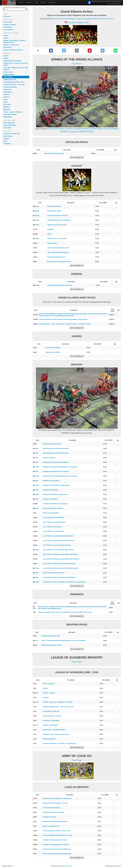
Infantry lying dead (49, 739)
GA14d (37, 568)
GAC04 (37, 220)
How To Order (8, 22)
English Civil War (9, 75)
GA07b (37, 485)
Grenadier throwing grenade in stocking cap (57, 849)
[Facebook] (51, 51)
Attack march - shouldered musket (54, 730)
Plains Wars (7, 104)
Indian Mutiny (8, 92)
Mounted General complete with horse (60, 285)
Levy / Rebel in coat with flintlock (53, 518)
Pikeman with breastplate (51, 513)
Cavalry (6, 38)
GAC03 (37, 216)
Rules (5, 141)
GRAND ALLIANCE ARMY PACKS (96, 129)
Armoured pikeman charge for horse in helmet (58, 835)
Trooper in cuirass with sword (57, 225)
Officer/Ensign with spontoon (52, 444)
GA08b (37, 494)
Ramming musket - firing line (52, 716)
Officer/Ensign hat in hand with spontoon (56, 448)
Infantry (6, 35)
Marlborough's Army (10, 80)
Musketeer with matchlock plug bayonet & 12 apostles (60, 467)
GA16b (37, 582)
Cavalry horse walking (53, 348)
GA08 (37, 490)
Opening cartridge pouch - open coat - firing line (58, 707)
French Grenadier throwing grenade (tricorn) (57, 854)
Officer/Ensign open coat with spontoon (56, 453)
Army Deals (7, 16)
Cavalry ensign (52, 243)
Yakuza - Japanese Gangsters (13, 112)
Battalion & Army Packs (11, 45)
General (78, 129)
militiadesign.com (68, 866)
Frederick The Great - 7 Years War (14, 85)
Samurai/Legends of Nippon (12, 61)
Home (21, 3)
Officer (49, 234)
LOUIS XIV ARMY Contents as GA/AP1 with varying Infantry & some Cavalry (63, 319)
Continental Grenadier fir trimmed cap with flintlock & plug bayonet (64, 582)
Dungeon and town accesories (13, 50)
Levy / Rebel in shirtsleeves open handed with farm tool (61, 568)
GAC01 (37, 206)
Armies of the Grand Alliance (64, 19)
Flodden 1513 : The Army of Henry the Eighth (16, 64)
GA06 (37, 471)
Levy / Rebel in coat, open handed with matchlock (59, 541)
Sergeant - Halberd (49, 693)
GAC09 (37, 239)
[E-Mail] (77, 51)
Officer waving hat (49, 684)
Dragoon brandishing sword (56, 257)
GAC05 (37, 225)
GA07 (37, 481)
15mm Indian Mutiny (10, 125)
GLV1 (37, 640)
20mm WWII (7, 128)
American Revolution (10, 87)
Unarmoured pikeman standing (53, 508)
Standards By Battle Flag (11, 134)
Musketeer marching (49, 817)
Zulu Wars (7, 94)
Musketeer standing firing (51, 826)
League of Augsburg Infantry (87, 19)
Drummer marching (49, 458)
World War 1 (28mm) (10, 114)
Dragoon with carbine (54, 211)
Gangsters (7, 109)
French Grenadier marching (52, 808)
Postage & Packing (10, 25)
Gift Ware (6, 139)
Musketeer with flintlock (50, 490)
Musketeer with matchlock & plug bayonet (56, 485)
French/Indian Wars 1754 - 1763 (13, 82)
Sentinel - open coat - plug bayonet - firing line (58, 702)
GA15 (37, 573)
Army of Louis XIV (107, 19)
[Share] (38, 51)
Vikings (6, 58)
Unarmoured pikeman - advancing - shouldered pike (60, 743)
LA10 (36, 725)
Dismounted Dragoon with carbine (54, 573)
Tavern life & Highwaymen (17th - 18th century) (16, 69)
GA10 (37, 508)
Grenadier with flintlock (50, 499)
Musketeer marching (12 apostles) (54, 812)
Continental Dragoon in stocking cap (59, 220)
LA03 (36, 693)
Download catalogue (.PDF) (78, 23)
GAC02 (37, 211)
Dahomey (6, 97)
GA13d (37, 550)
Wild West (7, 107)
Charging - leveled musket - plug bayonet (56, 734)
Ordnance (73, 132)
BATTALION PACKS (56, 129)
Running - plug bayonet (51, 725)
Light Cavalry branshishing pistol (58, 252)
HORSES (114, 129)
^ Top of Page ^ (77, 64)
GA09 (37, 499)
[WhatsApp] (115, 51)
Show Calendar (8, 30)
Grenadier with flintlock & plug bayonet (55, 504)
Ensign (45, 688)
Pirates (6, 99)
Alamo (6, 102)
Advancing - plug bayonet (51, 720)
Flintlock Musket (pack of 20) (51, 636)
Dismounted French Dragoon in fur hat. (55, 803)
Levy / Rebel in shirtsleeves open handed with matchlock (61, 559)
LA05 (36, 702)
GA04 (37, 458)
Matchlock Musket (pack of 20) (51, 645)
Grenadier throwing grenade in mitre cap (56, 844)
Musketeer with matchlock (51, 481)
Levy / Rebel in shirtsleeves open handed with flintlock (60, 554)
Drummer (46, 697)
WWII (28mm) (8, 117)
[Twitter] (64, 51)
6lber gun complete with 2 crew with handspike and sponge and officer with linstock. (65, 612)
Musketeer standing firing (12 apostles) (55, 821)
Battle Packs (7, 47)
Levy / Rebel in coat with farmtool (54, 531)
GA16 (37, 577)
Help (37, 3)
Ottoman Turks (8, 72)
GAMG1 (37, 285)
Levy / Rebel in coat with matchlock (54, 522)
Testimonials (8, 27)
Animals (6, 56)
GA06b (37, 476)
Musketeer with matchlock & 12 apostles (56, 462)
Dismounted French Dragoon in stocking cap (57, 798)
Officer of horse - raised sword (57, 239)
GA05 (37, 462)
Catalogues (7, 144)
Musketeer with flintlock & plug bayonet (56, 494)
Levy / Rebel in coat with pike (52, 527)
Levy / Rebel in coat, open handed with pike (57, 545)
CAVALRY (69, 129)
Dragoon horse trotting (53, 352)
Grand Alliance (8, 77)
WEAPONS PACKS (86, 132)
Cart (43, 3)
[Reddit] (103, 51)
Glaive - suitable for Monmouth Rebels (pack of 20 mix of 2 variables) (64, 640)
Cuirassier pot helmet (54, 206)
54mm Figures (8, 136)
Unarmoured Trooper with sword (58, 216)
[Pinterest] (90, 51)
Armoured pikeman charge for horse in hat (56, 831)
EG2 (34, 609)
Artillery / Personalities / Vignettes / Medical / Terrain (15, 41)
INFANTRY (64, 132)
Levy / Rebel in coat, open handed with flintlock (58, 536)
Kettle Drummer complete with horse (59, 262)
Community (52, 3)
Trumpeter (51, 229)
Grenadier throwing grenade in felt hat (55, 840)
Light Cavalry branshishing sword (58, 248)
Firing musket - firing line (51, 711)
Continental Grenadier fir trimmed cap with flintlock (59, 577)
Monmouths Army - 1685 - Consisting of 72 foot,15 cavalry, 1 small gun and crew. (65, 324)
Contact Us (29, 3)
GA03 (37, 453)
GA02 (37, 448)
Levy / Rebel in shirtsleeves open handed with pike (59, 564)
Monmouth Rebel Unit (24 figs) (54, 153)
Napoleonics (7, 89)
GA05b (37, 467)
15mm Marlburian (9, 123)
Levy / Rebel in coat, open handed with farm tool (58, 550)
